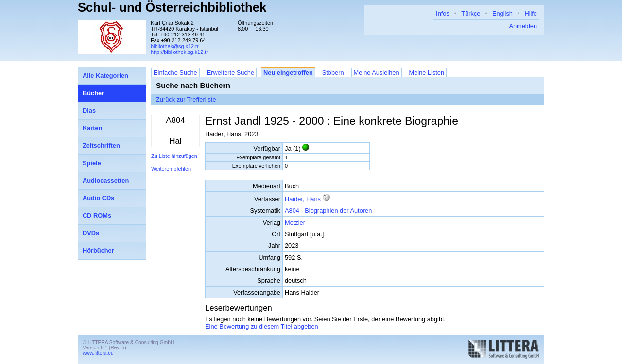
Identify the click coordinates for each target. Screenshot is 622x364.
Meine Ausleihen (377, 73)
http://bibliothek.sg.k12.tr (179, 52)
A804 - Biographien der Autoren (328, 211)
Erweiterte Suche (231, 73)
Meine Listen (427, 73)
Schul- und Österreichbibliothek (172, 7)
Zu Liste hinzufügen (174, 156)
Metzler (295, 222)
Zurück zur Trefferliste (186, 99)
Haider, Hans (303, 199)
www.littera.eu (98, 353)
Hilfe (531, 13)
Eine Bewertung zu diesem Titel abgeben (262, 326)
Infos (443, 13)
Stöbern (333, 73)
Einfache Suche (175, 73)
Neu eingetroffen (288, 73)
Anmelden (523, 26)
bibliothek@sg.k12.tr (175, 46)
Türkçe (471, 13)
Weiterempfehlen (171, 169)
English (502, 13)
